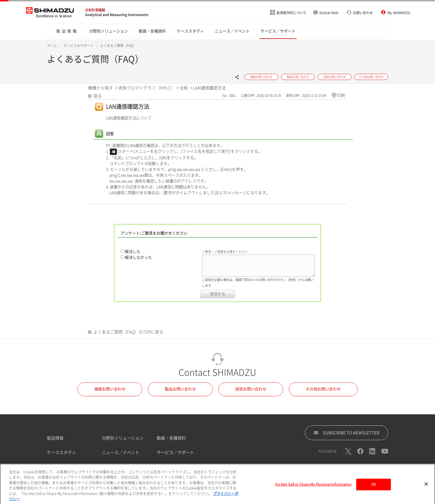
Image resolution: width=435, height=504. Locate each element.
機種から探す (100, 88)
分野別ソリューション (123, 438)
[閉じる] (426, 488)
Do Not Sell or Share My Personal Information (313, 489)
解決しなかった (138, 257)
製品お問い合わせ (180, 389)
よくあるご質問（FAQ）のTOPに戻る (128, 332)
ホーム (52, 46)
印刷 (341, 95)
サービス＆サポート (79, 46)
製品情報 (55, 438)
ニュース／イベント (121, 452)
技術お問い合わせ (251, 389)
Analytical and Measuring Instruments (117, 15)
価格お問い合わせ (110, 389)
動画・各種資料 (171, 438)
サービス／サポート (175, 452)
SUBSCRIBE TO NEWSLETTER (347, 433)
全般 (184, 88)
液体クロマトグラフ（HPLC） (146, 88)
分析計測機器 (95, 10)
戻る (98, 96)
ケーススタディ (61, 452)
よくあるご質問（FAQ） (118, 46)
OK (374, 489)
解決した (133, 252)
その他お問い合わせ (323, 389)
